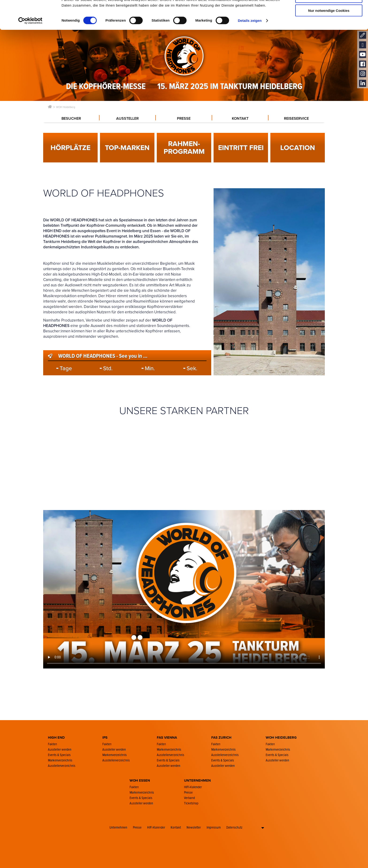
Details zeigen (250, 49)
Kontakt (176, 827)
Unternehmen (118, 827)
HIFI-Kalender (156, 827)
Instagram (363, 74)
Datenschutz (234, 827)
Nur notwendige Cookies (329, 39)
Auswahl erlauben (329, 25)
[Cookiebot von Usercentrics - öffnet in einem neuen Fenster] (30, 49)
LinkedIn (363, 83)
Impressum (214, 827)
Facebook (363, 64)
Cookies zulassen (329, 12)
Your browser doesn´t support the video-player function (184, 589)
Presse (137, 827)
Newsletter (194, 827)
